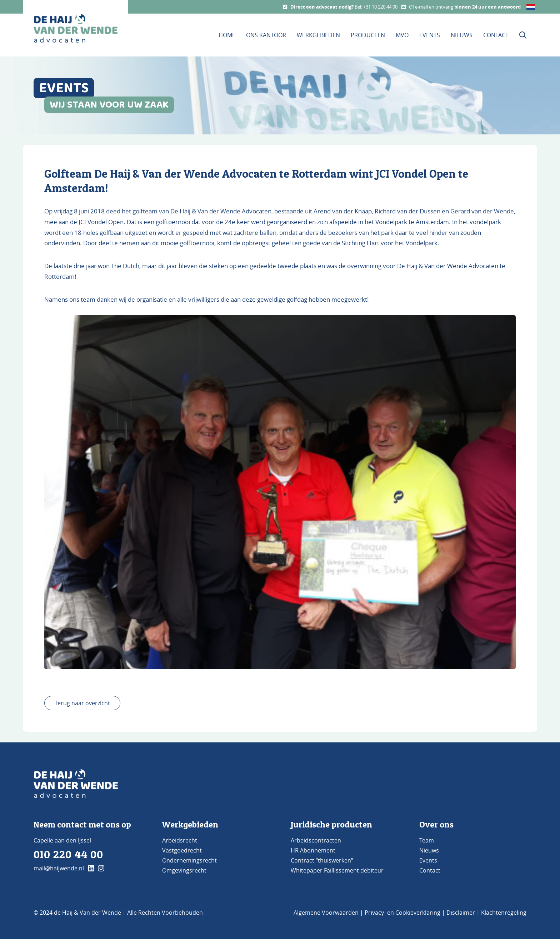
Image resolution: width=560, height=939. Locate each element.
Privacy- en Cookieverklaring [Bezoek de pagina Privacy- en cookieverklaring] (402, 913)
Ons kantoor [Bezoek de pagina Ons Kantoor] (266, 35)
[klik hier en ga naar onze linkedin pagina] (91, 868)
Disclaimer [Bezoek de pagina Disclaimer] (461, 913)
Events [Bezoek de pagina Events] (428, 860)
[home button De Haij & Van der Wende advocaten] (76, 28)
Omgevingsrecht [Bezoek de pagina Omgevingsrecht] (184, 870)
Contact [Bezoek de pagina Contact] (430, 870)
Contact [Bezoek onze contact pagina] (496, 35)
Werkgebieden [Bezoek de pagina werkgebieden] (190, 824)
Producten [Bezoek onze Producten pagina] (368, 35)
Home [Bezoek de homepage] (227, 35)
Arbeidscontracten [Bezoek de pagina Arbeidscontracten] (316, 840)
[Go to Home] (76, 784)
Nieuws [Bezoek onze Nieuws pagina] (462, 35)
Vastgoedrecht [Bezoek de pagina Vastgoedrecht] (182, 850)
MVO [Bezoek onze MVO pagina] (402, 35)
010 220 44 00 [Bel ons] (68, 854)
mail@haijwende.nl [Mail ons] (59, 868)
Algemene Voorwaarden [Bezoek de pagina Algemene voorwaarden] (326, 913)
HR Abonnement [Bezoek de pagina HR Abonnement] (313, 850)
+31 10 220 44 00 (380, 7)
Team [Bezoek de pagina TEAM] (427, 840)
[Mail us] (404, 7)
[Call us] (285, 7)
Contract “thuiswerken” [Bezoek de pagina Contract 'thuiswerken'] (322, 860)
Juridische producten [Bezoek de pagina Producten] (331, 824)
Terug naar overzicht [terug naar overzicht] (82, 703)
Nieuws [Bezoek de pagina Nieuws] (429, 850)
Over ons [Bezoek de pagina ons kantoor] (436, 824)
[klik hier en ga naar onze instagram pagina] (101, 868)
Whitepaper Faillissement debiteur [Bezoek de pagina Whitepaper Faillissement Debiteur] (337, 870)
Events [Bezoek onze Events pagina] (430, 35)
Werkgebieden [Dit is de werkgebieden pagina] (318, 35)
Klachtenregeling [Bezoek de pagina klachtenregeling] (504, 913)
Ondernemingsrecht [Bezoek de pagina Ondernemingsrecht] (189, 860)
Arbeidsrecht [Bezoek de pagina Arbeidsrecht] (180, 840)
